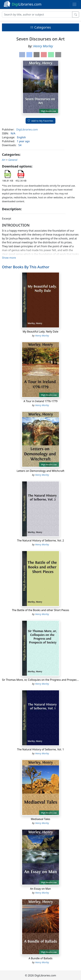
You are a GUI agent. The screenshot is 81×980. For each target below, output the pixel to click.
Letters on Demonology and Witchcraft (40, 471)
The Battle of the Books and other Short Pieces (41, 610)
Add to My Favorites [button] (40, 121)
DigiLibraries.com (27, 129)
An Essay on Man (41, 889)
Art (4, 160)
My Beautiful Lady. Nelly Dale (40, 332)
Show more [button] (9, 258)
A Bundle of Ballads (40, 958)
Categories (40, 27)
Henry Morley (43, 46)
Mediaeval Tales (40, 819)
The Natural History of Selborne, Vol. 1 (40, 749)
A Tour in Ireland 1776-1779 (41, 401)
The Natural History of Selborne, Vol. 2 (40, 540)
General (13, 160)
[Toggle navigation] (74, 4)
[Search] (37, 15)
